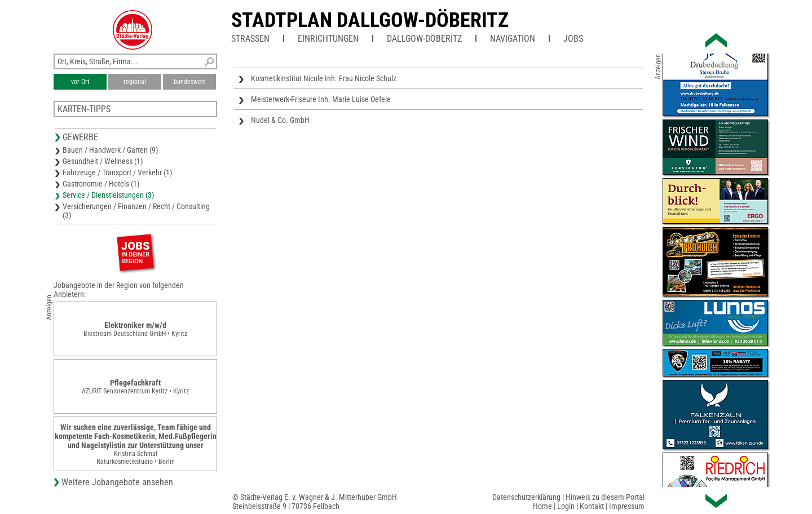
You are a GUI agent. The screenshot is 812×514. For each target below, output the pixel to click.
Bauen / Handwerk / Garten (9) (110, 150)
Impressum (627, 506)
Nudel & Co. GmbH (280, 120)
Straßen (250, 39)
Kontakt (592, 506)
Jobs (573, 39)
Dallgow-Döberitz (424, 39)
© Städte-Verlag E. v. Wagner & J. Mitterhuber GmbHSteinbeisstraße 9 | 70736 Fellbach (315, 502)
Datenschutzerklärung (526, 497)
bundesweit (189, 82)
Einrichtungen (328, 39)
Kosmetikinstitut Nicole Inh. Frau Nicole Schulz (324, 78)
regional (135, 82)
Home (542, 506)
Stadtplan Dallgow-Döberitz (370, 20)
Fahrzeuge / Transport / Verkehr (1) (117, 172)
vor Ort (80, 82)
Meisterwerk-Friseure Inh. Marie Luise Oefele (321, 99)
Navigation (513, 39)
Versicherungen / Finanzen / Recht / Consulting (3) (136, 211)
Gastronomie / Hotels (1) (101, 184)
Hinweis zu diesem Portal (605, 497)
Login (566, 506)
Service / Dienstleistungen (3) (108, 195)
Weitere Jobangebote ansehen (117, 482)
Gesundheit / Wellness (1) (103, 161)
